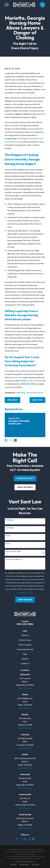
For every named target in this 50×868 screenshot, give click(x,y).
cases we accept (25, 478)
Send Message (25, 600)
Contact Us (25, 663)
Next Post (37, 400)
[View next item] (15, 440)
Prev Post (12, 400)
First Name (10, 520)
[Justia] (29, 839)
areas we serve (25, 487)
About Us (25, 635)
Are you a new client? (14, 551)
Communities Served (25, 649)
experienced (16, 378)
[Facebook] (17, 839)
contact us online (33, 381)
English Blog (20, 393)
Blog (25, 654)
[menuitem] (13, 864)
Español (25, 659)
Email (8, 544)
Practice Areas (25, 640)
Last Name (10, 528)
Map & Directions (25, 688)
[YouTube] (33, 839)
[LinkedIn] (25, 839)
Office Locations (25, 645)
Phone (8, 536)
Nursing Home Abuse (35, 393)
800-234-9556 (25, 624)
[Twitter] (21, 839)
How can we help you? (14, 559)
